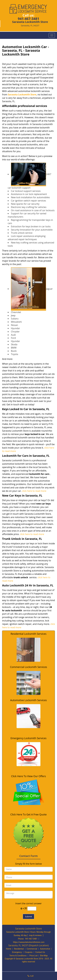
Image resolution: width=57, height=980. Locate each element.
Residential (19, 949)
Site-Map (44, 956)
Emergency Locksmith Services (28, 738)
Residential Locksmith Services (28, 634)
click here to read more (34, 491)
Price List (33, 956)
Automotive (45, 949)
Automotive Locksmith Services (28, 700)
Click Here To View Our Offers (28, 776)
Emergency (17, 952)
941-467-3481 (29, 19)
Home (9, 949)
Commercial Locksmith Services (28, 667)
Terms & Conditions (18, 956)
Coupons (28, 952)
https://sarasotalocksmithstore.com (29, 942)
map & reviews (36, 935)
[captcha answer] (32, 909)
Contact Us (40, 952)
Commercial (32, 949)
